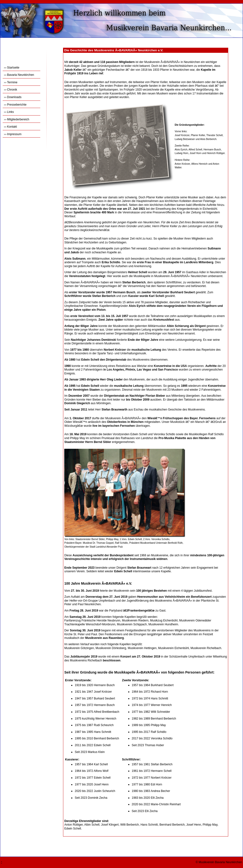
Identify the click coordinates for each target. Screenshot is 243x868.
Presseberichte (15, 105)
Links (9, 112)
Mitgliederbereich (16, 119)
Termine (11, 82)
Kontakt (10, 127)
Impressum (13, 134)
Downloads (13, 97)
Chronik (10, 90)
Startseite (12, 68)
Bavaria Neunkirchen (19, 75)
